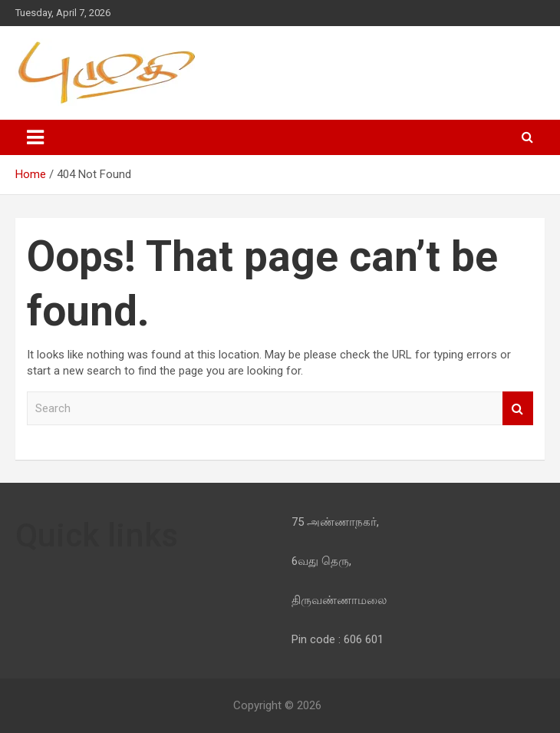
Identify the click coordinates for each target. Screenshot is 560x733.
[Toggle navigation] (35, 137)
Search (518, 409)
